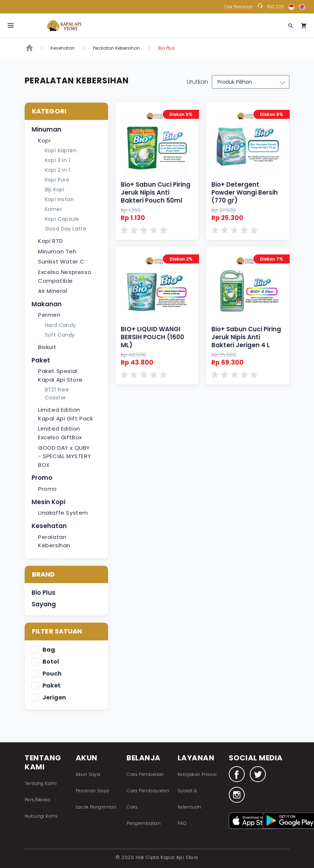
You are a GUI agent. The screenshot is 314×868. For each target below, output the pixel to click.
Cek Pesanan (239, 7)
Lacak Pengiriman (96, 807)
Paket (41, 360)
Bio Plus (44, 593)
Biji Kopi (55, 190)
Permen (49, 315)
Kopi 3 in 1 (57, 160)
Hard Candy (61, 325)
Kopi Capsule (62, 219)
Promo (42, 478)
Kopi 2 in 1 (57, 170)
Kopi (44, 140)
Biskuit (47, 347)
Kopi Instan (59, 199)
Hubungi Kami (41, 816)
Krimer (53, 209)
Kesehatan (63, 48)
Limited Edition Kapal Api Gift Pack (65, 414)
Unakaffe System (63, 513)
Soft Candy (60, 335)
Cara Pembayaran (148, 791)
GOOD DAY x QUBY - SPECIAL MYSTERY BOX (65, 456)
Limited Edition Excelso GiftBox (60, 433)
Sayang (44, 604)
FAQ (182, 823)
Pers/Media (37, 800)
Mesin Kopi (48, 502)
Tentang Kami (41, 783)
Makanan (47, 304)
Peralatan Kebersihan (116, 48)
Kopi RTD (51, 241)
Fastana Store (64, 26)
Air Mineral (53, 291)
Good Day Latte (66, 229)
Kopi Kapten (61, 150)
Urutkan (197, 82)
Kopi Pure (57, 180)
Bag (49, 650)
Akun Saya (88, 774)
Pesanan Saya (92, 791)
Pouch (52, 674)
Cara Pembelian (145, 774)
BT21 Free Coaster (57, 394)
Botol (51, 662)
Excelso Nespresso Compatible (65, 276)
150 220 (276, 7)
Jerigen (54, 698)
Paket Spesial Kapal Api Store (60, 375)
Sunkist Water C (61, 261)
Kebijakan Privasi (197, 774)
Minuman (46, 129)
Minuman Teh (57, 251)
